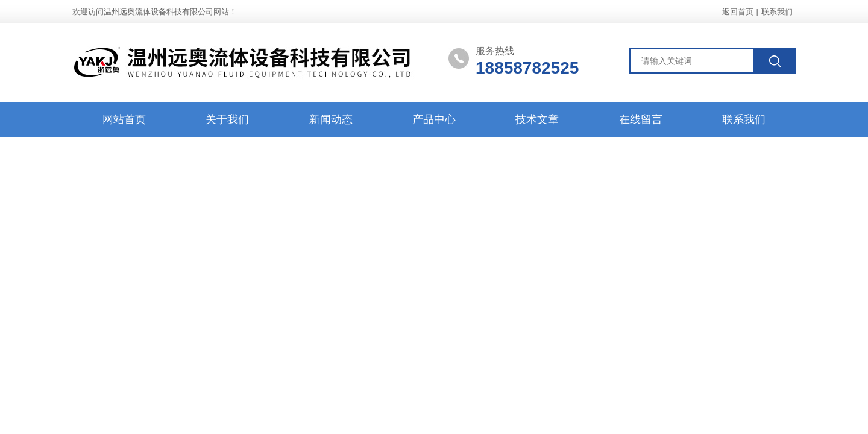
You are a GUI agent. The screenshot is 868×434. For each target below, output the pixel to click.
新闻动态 (331, 119)
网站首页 (124, 119)
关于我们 (227, 119)
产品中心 (434, 119)
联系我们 (777, 12)
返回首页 (738, 12)
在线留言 (641, 119)
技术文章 (537, 119)
